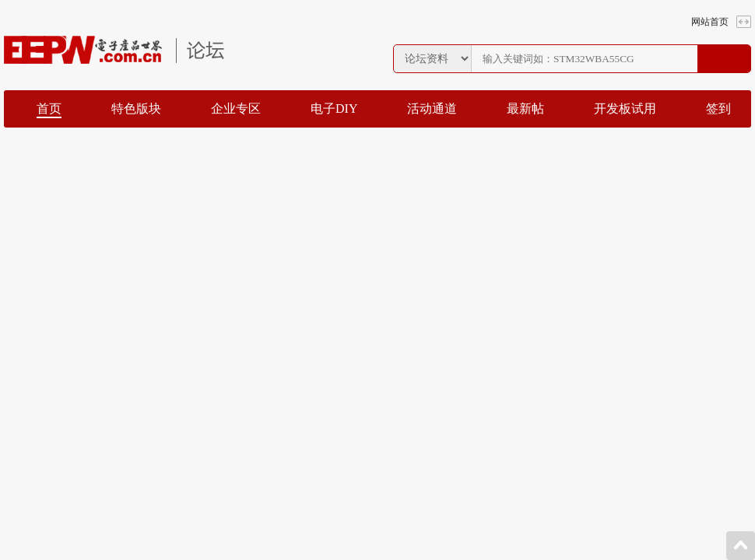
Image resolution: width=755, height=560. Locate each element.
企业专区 (236, 108)
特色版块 (136, 108)
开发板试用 (625, 108)
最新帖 (525, 108)
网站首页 (710, 22)
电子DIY (334, 108)
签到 (718, 108)
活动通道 (432, 108)
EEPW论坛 (114, 50)
